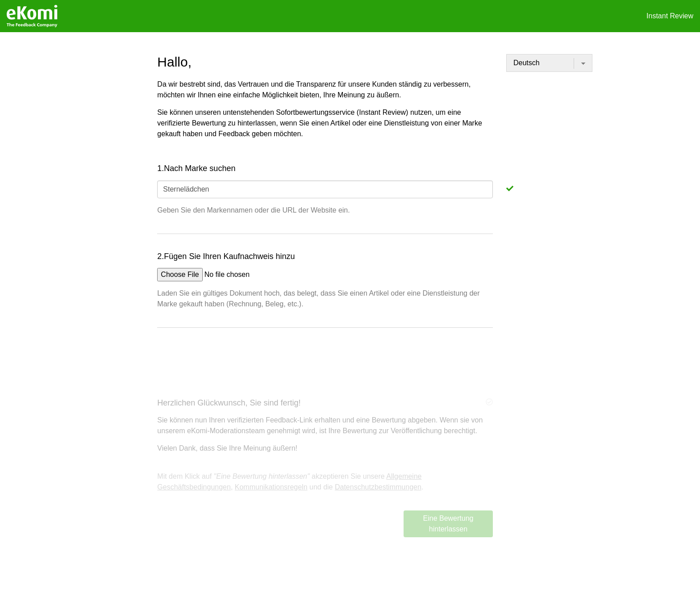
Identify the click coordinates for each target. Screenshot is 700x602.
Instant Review (670, 16)
